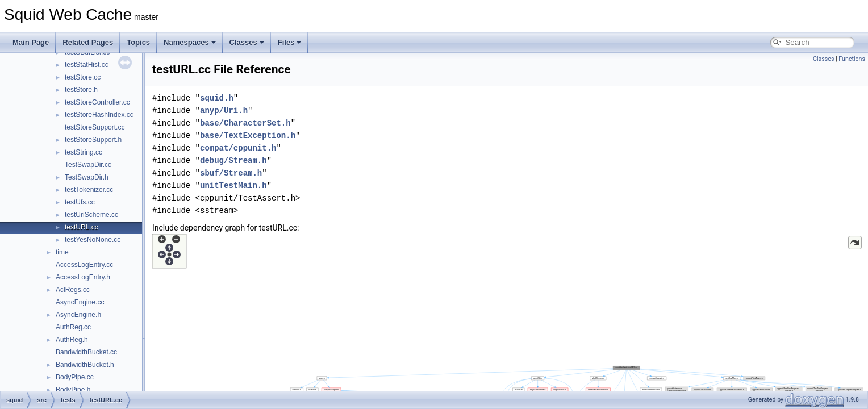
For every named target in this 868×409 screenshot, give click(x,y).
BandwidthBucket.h (85, 365)
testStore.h (81, 90)
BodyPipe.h (73, 390)
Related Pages (88, 42)
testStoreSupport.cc (95, 127)
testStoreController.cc (97, 102)
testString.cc (84, 152)
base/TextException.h (248, 135)
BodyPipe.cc (75, 377)
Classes (247, 42)
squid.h (217, 98)
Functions (852, 59)
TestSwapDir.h (87, 177)
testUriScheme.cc (91, 215)
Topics (138, 42)
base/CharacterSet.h (245, 123)
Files (290, 42)
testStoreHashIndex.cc (99, 115)
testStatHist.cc (87, 65)
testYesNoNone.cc (93, 240)
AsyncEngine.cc (80, 302)
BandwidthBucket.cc (86, 352)
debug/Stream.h (233, 160)
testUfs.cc (80, 202)
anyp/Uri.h (224, 110)
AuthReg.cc (73, 327)
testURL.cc (82, 227)
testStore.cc (83, 77)
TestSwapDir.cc (88, 165)
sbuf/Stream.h (231, 173)
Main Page (31, 42)
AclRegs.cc (73, 290)
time (62, 252)
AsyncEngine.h (78, 315)
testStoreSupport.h (93, 140)
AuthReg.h (72, 340)
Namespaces (190, 42)
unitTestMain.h (233, 185)
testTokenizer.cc (89, 190)
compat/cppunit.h (238, 148)
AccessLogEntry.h (83, 277)
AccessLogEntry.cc (84, 265)
